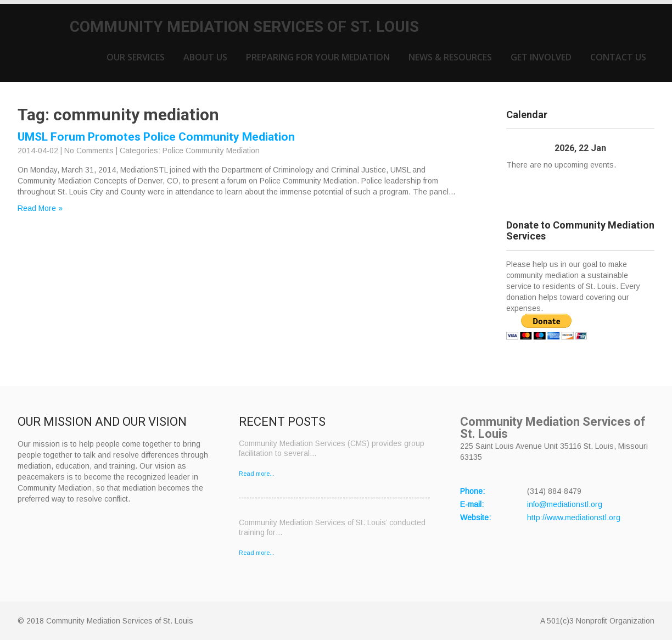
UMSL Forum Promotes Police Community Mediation (156, 137)
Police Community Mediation (211, 151)
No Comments (89, 151)
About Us (205, 57)
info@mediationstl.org (565, 504)
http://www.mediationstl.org (574, 517)
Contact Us (618, 57)
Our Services (136, 57)
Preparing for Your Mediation (318, 57)
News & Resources (450, 57)
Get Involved (541, 57)
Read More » (40, 208)
